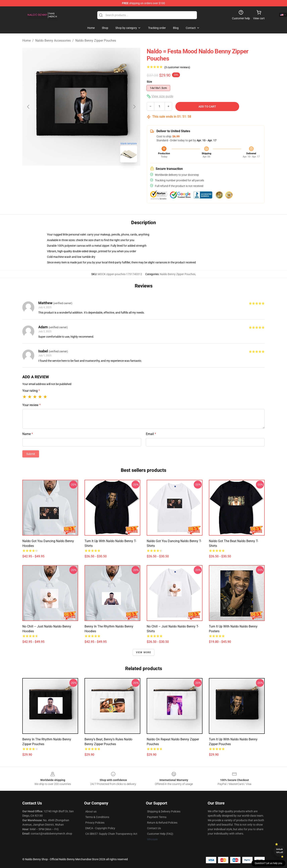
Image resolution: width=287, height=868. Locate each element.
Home (27, 41)
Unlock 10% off (280, 851)
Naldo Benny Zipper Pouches (96, 41)
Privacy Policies (95, 823)
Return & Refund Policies (162, 823)
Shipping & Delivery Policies (164, 811)
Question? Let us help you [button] (268, 863)
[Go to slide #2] (92, 174)
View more (144, 652)
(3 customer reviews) (177, 67)
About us (91, 811)
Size (149, 82)
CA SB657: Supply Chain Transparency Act (111, 834)
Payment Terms (157, 817)
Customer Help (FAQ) (160, 834)
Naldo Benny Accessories (53, 41)
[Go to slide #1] (71, 174)
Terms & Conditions (97, 817)
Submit (31, 454)
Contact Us (154, 828)
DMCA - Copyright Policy (100, 828)
